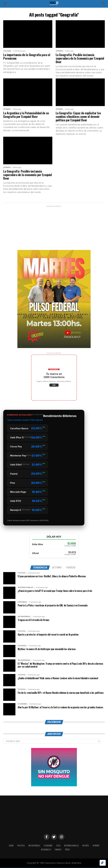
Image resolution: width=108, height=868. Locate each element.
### (54, 385)
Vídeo (68, 850)
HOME (9, 846)
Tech (58, 846)
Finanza (58, 850)
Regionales (46, 850)
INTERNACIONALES (72, 846)
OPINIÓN (98, 846)
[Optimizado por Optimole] (103, 863)
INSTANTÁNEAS (33, 846)
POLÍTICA (19, 846)
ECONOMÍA (48, 846)
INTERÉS (87, 846)
